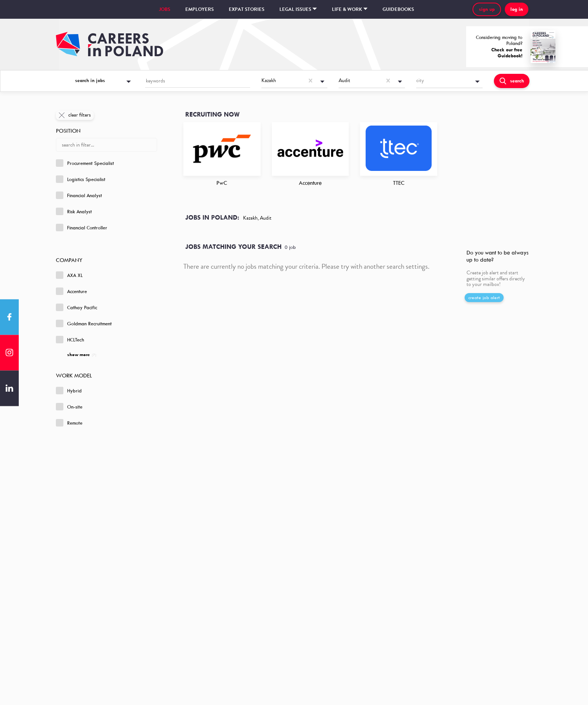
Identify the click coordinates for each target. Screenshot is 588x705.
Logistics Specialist (81, 179)
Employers (199, 9)
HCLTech (70, 340)
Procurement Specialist (85, 163)
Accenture (71, 291)
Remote (69, 423)
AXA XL (69, 275)
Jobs (165, 9)
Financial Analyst (79, 195)
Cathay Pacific (76, 307)
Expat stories (247, 9)
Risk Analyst (74, 211)
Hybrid (69, 391)
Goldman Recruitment (84, 323)
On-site (69, 407)
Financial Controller (82, 228)
